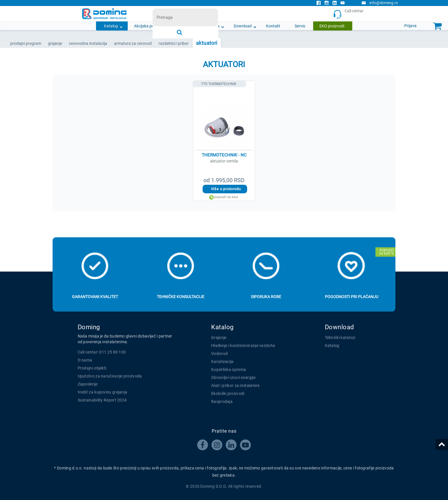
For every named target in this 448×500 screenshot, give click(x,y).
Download (243, 26)
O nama (212, 26)
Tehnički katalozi (340, 338)
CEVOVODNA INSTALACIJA (88, 43)
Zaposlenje (88, 384)
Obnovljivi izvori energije (233, 377)
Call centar (350, 14)
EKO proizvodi (332, 26)
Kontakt (273, 26)
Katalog (111, 26)
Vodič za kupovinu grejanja (103, 392)
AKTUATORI (207, 43)
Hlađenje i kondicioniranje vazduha (243, 346)
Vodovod (219, 354)
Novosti (184, 26)
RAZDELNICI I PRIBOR (174, 43)
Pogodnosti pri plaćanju (352, 297)
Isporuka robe (266, 297)
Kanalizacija (222, 362)
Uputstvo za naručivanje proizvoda (110, 376)
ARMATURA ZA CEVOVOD (133, 43)
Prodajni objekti (92, 368)
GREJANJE (55, 43)
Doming (89, 327)
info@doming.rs (380, 3)
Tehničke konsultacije (181, 297)
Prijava (410, 26)
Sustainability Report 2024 (102, 400)
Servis (300, 26)
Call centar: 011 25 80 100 (102, 352)
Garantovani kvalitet (95, 297)
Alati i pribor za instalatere (235, 385)
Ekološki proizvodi (228, 393)
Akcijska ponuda (149, 26)
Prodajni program (26, 43)
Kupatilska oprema (229, 370)
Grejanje (219, 338)
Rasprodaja (222, 401)
